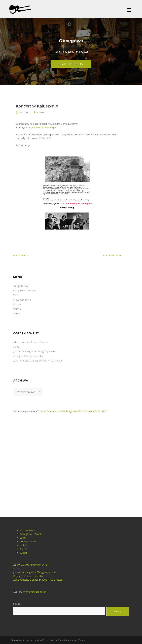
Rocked (62, 640)
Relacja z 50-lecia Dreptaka (28, 356)
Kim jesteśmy (21, 286)
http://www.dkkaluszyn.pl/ (42, 127)
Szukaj (17, 604)
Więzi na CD (20, 255)
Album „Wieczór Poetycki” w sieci (31, 342)
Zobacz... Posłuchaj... (71, 64)
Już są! (17, 347)
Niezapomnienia (22, 300)
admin (41, 112)
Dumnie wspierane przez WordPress (29, 640)
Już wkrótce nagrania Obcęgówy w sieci (35, 351)
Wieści (17, 313)
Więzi (16, 295)
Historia (17, 304)
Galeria (17, 309)
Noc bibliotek (112, 255)
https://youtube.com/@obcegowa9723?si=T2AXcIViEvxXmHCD (74, 411)
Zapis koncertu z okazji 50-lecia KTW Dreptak (38, 361)
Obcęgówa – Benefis (25, 290)
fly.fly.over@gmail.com (35, 592)
